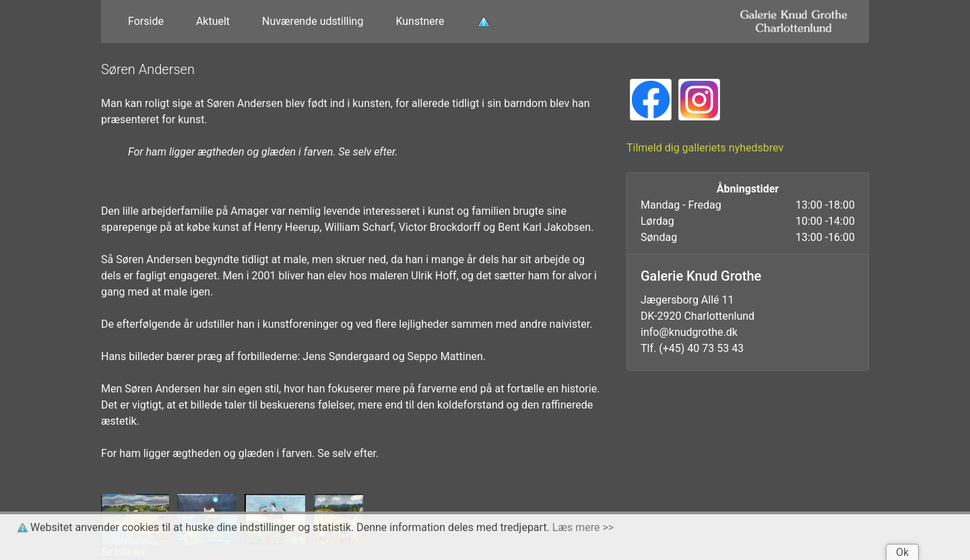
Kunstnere (420, 21)
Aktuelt (213, 21)
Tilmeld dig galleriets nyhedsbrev (705, 148)
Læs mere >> (583, 527)
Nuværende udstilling (313, 21)
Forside (146, 21)
